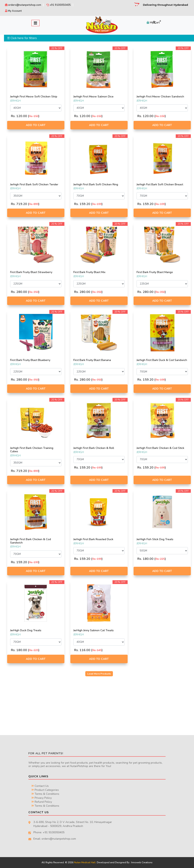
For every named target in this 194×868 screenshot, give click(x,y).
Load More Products (99, 674)
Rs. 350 (34, 292)
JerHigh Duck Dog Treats (26, 630)
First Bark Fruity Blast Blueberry (30, 360)
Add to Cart (36, 125)
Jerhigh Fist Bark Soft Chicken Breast (160, 184)
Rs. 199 (97, 204)
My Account (13, 11)
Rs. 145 (97, 650)
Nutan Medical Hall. (85, 862)
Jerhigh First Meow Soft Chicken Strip (34, 97)
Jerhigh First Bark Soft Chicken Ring (96, 184)
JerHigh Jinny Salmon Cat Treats (94, 630)
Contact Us (40, 786)
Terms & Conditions (45, 794)
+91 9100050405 (59, 5)
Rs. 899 (34, 204)
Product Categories (45, 790)
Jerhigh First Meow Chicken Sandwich (160, 97)
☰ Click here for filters (22, 38)
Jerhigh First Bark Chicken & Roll (94, 448)
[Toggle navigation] (35, 23)
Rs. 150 (34, 116)
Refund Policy (42, 802)
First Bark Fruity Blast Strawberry (31, 272)
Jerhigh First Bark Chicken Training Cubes (32, 450)
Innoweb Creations (142, 862)
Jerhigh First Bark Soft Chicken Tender (34, 184)
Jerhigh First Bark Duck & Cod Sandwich (162, 360)
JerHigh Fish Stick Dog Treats (155, 539)
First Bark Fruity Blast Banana (92, 360)
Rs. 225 (160, 559)
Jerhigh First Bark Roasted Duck (93, 539)
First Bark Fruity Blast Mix (89, 272)
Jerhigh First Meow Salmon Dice (93, 97)
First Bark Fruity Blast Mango (155, 272)
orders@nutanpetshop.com (23, 5)
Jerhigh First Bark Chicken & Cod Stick (160, 448)
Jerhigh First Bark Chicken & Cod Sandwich (31, 541)
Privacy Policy (42, 798)
